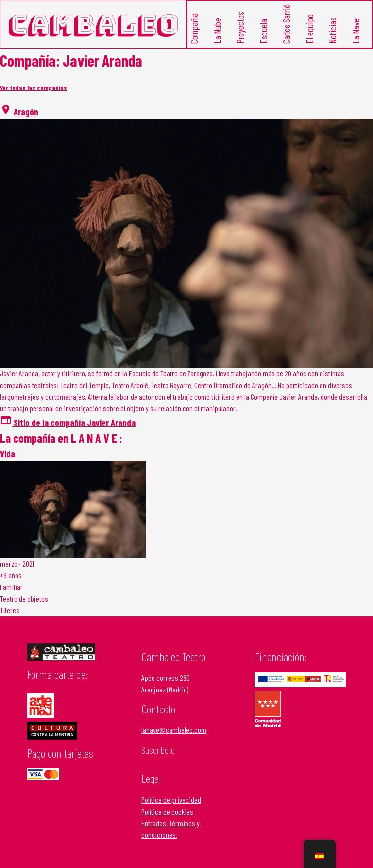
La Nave (355, 32)
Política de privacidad (171, 800)
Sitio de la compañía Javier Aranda (68, 422)
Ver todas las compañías (34, 88)
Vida (8, 453)
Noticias (332, 31)
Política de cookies (167, 811)
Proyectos (240, 28)
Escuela (263, 32)
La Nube (217, 31)
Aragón (26, 112)
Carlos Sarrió (286, 25)
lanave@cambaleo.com (174, 730)
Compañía (194, 29)
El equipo (309, 29)
